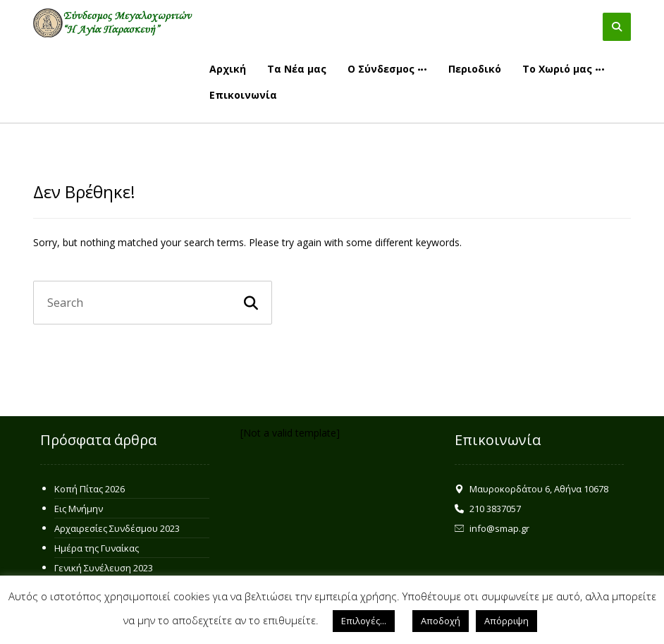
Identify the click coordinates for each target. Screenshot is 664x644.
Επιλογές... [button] (364, 621)
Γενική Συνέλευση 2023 (104, 568)
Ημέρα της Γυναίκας (97, 548)
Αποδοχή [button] (441, 621)
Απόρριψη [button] (506, 621)
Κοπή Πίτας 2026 (90, 489)
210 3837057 (488, 509)
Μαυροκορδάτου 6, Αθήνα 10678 (531, 489)
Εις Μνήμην (79, 509)
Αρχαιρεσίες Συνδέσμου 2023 (117, 528)
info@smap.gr (492, 528)
